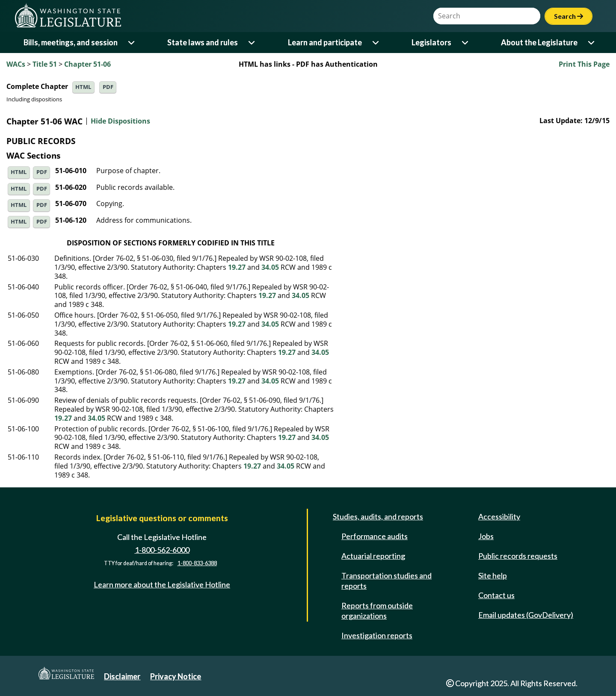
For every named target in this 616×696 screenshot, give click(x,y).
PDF (108, 87)
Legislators (431, 42)
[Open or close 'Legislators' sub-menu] (466, 43)
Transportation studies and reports (386, 581)
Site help (493, 575)
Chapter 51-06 (87, 64)
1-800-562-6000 (162, 550)
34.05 (270, 267)
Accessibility (499, 516)
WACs (16, 64)
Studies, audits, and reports (378, 516)
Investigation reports (377, 635)
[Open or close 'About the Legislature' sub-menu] (592, 43)
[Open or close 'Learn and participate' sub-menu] (376, 43)
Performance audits (375, 536)
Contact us (496, 595)
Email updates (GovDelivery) (526, 615)
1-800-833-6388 (197, 563)
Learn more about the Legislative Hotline (162, 584)
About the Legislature (539, 42)
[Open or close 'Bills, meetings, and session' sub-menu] (132, 43)
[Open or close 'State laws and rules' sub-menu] (252, 43)
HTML (83, 87)
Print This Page (584, 64)
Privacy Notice (176, 676)
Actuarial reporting (373, 556)
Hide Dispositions (120, 121)
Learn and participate (325, 42)
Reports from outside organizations (377, 610)
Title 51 (45, 64)
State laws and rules (203, 42)
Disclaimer (122, 676)
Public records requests (518, 556)
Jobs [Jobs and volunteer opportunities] (486, 536)
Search (569, 16)
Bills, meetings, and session (71, 42)
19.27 (237, 267)
